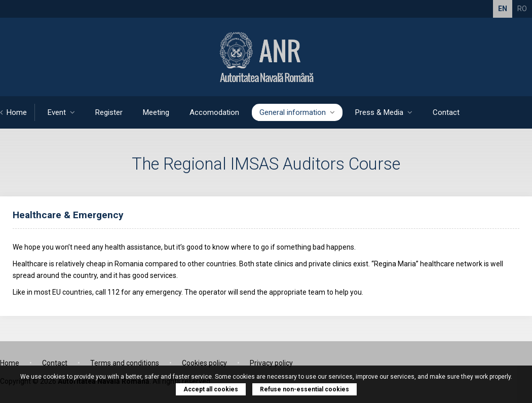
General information (297, 112)
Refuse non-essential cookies (305, 389)
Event (61, 112)
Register (109, 112)
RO (522, 9)
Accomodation (214, 112)
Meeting (156, 112)
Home (13, 112)
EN (503, 9)
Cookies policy (204, 363)
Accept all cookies (211, 389)
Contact (446, 112)
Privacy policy (271, 363)
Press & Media (384, 112)
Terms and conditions (125, 363)
